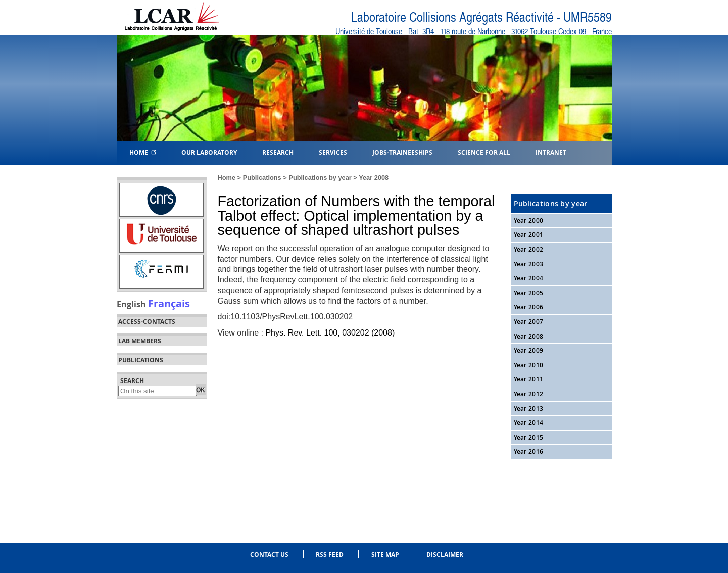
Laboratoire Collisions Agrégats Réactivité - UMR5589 (481, 17)
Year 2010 (529, 365)
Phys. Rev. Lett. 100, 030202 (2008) (330, 333)
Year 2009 (529, 350)
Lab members (140, 341)
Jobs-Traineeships (402, 152)
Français (169, 303)
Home (143, 152)
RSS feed (330, 555)
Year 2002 (529, 249)
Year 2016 (529, 451)
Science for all (484, 152)
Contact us (269, 555)
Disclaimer (445, 555)
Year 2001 (529, 235)
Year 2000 (529, 221)
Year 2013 (529, 409)
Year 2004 (529, 278)
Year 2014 (529, 423)
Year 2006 (529, 307)
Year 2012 (529, 394)
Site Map (385, 555)
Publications (262, 178)
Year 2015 (529, 437)
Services (333, 152)
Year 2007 (529, 322)
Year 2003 (529, 264)
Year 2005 (529, 293)
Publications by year (320, 178)
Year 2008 (374, 178)
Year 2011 (529, 379)
